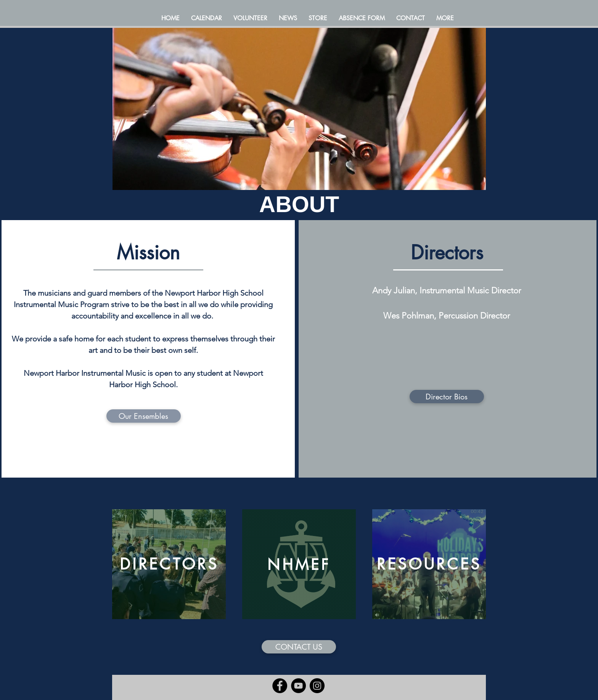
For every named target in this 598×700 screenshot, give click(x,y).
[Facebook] (280, 686)
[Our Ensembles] (144, 416)
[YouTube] (298, 686)
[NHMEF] (299, 564)
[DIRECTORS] (169, 564)
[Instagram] (317, 686)
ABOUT (299, 204)
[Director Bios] (447, 397)
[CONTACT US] (299, 647)
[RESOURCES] (429, 564)
